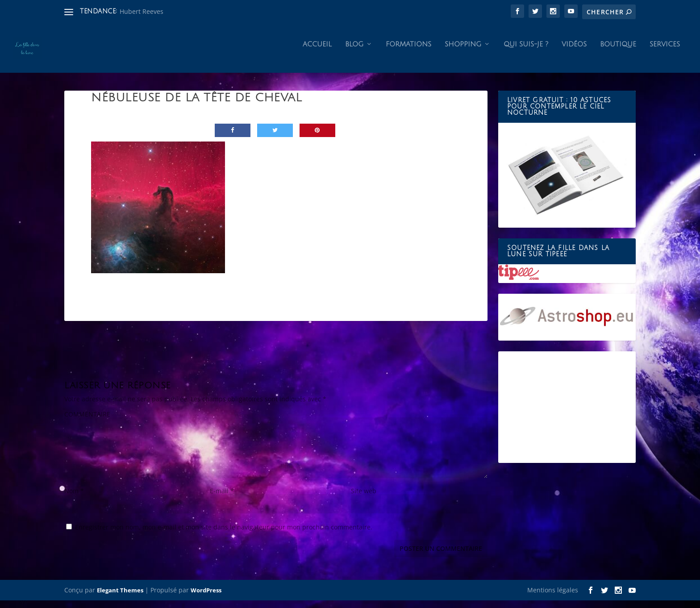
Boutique (618, 52)
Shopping (463, 52)
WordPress (206, 598)
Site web (364, 498)
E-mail (222, 498)
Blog (354, 52)
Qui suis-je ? (526, 52)
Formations (408, 52)
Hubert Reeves (142, 11)
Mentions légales (553, 598)
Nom (74, 498)
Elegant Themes (120, 598)
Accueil (317, 52)
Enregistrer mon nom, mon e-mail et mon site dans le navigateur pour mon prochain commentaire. (224, 535)
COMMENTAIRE (87, 422)
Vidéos (574, 52)
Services (665, 52)
